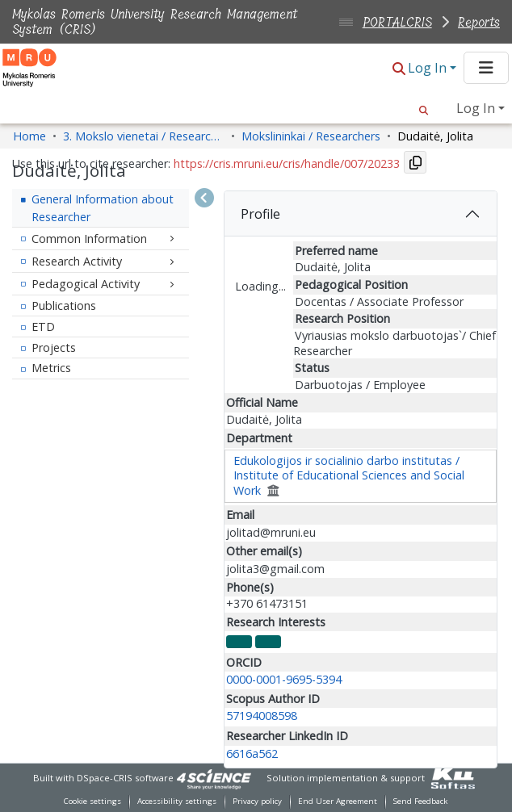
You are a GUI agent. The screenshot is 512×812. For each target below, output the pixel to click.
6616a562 (252, 753)
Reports (479, 22)
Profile (260, 214)
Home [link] (29, 136)
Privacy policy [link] (257, 801)
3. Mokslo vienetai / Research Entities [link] (144, 136)
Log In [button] (429, 68)
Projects (54, 347)
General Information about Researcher (103, 208)
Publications (64, 306)
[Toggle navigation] (486, 68)
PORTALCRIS (397, 22)
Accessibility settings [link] (177, 801)
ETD (43, 326)
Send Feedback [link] (420, 801)
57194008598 (262, 716)
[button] (399, 69)
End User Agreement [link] (338, 801)
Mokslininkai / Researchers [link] (311, 136)
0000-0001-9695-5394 (284, 679)
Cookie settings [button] (92, 801)
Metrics (51, 368)
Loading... (260, 287)
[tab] (361, 214)
